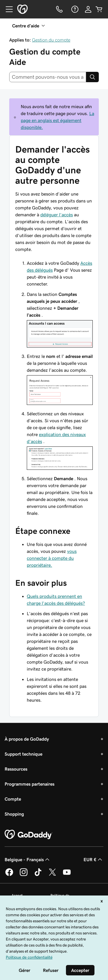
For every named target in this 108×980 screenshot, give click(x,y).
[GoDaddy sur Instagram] (24, 875)
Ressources (16, 769)
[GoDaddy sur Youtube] (67, 875)
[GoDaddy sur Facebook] (9, 875)
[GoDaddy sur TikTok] (38, 875)
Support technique (23, 754)
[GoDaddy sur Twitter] (52, 875)
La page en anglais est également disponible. (57, 120)
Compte (13, 799)
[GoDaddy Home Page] (29, 835)
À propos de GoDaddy (27, 739)
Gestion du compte (51, 40)
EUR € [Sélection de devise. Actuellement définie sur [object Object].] (93, 859)
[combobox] (48, 77)
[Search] (92, 77)
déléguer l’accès (57, 215)
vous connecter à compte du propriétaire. (52, 558)
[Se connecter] (88, 9)
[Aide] (74, 9)
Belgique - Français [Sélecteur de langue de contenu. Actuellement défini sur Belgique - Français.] (28, 859)
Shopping (14, 814)
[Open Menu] (7, 9)
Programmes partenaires (30, 784)
